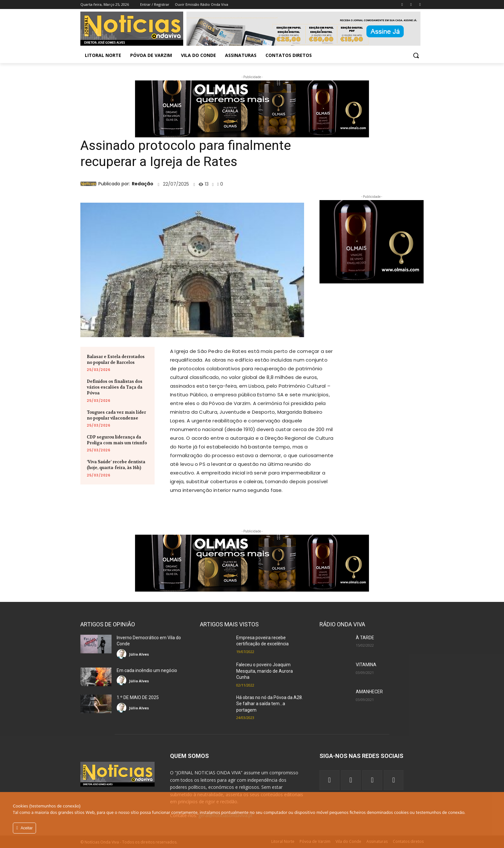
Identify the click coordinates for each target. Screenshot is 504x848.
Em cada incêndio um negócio (147, 670)
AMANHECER (369, 692)
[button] (416, 55)
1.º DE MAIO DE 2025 (138, 697)
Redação (143, 184)
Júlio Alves (139, 654)
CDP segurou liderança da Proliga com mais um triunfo (117, 440)
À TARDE (365, 638)
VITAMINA (366, 665)
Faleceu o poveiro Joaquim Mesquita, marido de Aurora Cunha (265, 671)
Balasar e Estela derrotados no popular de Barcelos (116, 359)
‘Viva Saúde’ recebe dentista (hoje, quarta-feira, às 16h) (116, 465)
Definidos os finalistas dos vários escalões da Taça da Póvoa (115, 387)
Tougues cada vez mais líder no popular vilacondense (116, 415)
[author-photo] (122, 654)
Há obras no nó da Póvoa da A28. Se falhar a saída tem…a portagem (270, 704)
